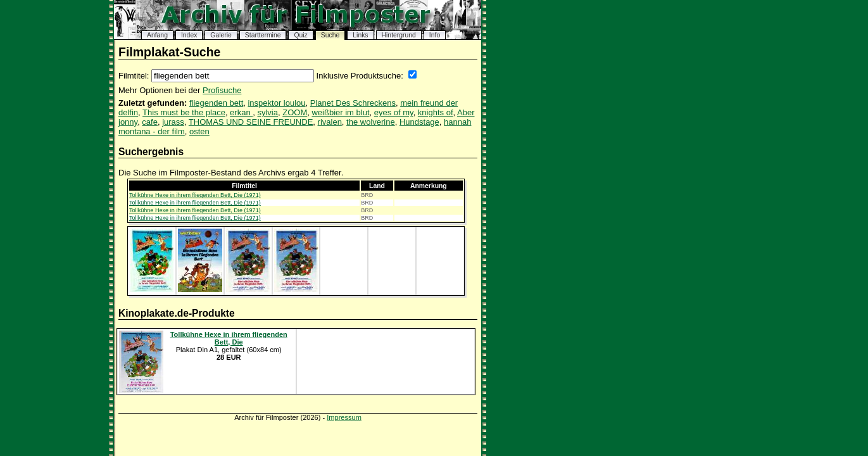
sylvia (267, 112)
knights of (436, 112)
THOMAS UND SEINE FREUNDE (251, 122)
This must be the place (184, 112)
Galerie (221, 35)
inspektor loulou (276, 103)
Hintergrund (399, 35)
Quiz (300, 35)
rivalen (330, 122)
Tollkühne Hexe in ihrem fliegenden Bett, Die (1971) (195, 195)
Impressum (344, 417)
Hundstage (419, 122)
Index (189, 35)
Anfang (157, 35)
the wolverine (371, 122)
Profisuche (222, 90)
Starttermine (263, 35)
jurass (173, 122)
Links (360, 35)
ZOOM (295, 112)
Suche (330, 35)
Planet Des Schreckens (353, 103)
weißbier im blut (340, 112)
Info (435, 35)
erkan (241, 112)
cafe (150, 122)
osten (199, 131)
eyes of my (394, 112)
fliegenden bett (216, 103)
